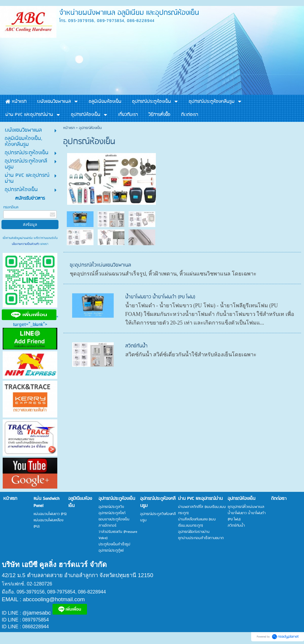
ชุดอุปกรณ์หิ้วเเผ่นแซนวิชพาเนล (100, 265)
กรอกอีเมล (11, 207)
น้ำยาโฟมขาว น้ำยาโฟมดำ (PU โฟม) (160, 297)
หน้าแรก (69, 128)
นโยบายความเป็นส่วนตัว (26, 244)
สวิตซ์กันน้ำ (136, 346)
